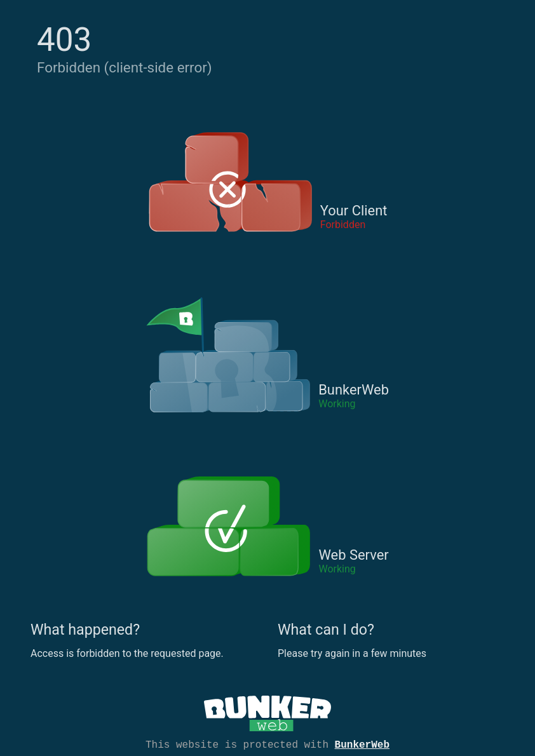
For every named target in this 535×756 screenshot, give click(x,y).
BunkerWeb (362, 744)
